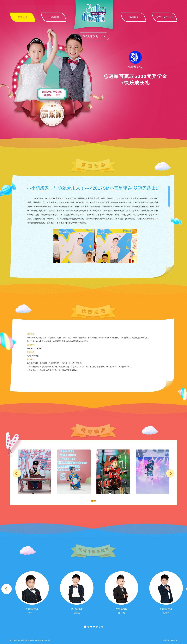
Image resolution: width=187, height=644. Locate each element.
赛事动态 (23, 17)
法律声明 (174, 640)
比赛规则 (54, 17)
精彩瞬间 (133, 17)
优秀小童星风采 (165, 17)
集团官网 (166, 640)
